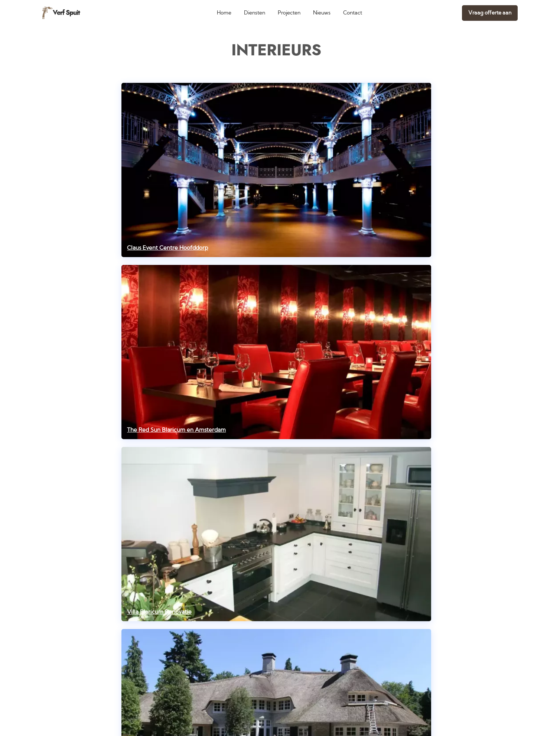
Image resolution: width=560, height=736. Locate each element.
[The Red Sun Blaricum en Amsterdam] (276, 352)
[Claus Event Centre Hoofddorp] (276, 170)
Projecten (289, 13)
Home (224, 13)
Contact (353, 13)
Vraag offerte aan (490, 13)
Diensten (255, 13)
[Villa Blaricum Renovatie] (276, 534)
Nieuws (322, 13)
